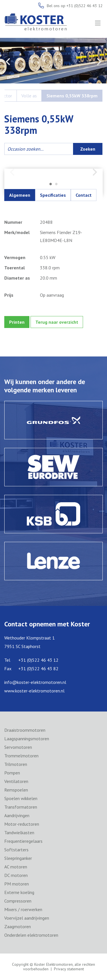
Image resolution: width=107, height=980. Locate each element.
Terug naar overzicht (57, 322)
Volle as (29, 96)
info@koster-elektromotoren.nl (35, 682)
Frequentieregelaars (23, 841)
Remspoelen (16, 790)
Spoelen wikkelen (21, 798)
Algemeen (20, 195)
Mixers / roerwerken (23, 909)
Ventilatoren (16, 781)
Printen (17, 322)
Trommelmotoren (21, 756)
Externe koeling (19, 892)
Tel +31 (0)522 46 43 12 (31, 660)
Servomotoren (18, 747)
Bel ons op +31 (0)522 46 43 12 (75, 6)
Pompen (12, 773)
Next (99, 61)
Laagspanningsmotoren (27, 739)
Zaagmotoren (18, 926)
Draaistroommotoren (25, 730)
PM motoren (17, 884)
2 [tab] (56, 184)
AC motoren (16, 867)
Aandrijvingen (17, 815)
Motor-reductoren (22, 824)
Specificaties (53, 195)
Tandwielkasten (19, 833)
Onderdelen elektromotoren (31, 935)
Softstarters (16, 850)
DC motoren (16, 875)
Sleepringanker (18, 858)
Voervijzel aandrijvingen (27, 918)
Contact (84, 195)
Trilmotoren (16, 764)
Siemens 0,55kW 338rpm (72, 96)
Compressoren (18, 901)
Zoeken (88, 149)
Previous (8, 61)
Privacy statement (69, 969)
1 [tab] (51, 184)
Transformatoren (21, 807)
